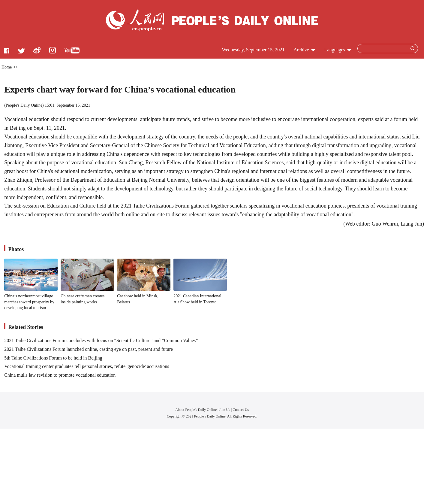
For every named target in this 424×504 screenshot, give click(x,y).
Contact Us (241, 410)
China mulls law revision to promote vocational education (60, 375)
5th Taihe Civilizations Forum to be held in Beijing (53, 358)
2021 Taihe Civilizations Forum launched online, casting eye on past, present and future (89, 349)
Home (7, 67)
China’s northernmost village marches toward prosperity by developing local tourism (29, 302)
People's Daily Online (24, 105)
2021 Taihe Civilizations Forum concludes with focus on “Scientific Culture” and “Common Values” (101, 340)
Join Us (225, 410)
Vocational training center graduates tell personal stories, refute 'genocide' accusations (87, 366)
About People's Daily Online (196, 410)
